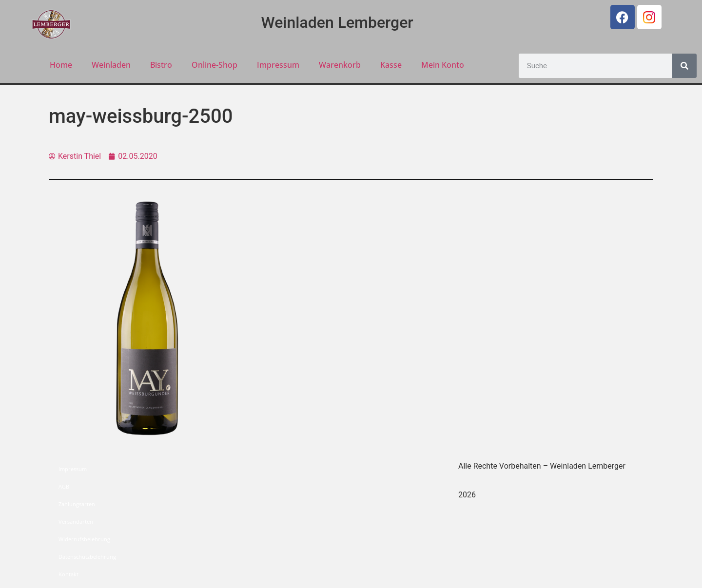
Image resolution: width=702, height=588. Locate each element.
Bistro (161, 65)
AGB (64, 486)
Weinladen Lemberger (337, 22)
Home (61, 65)
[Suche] (684, 66)
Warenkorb (340, 65)
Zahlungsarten (77, 504)
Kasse (391, 65)
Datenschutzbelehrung (87, 557)
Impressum (278, 65)
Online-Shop (214, 65)
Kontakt (68, 574)
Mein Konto (443, 65)
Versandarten (76, 522)
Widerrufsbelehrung (84, 539)
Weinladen (111, 65)
